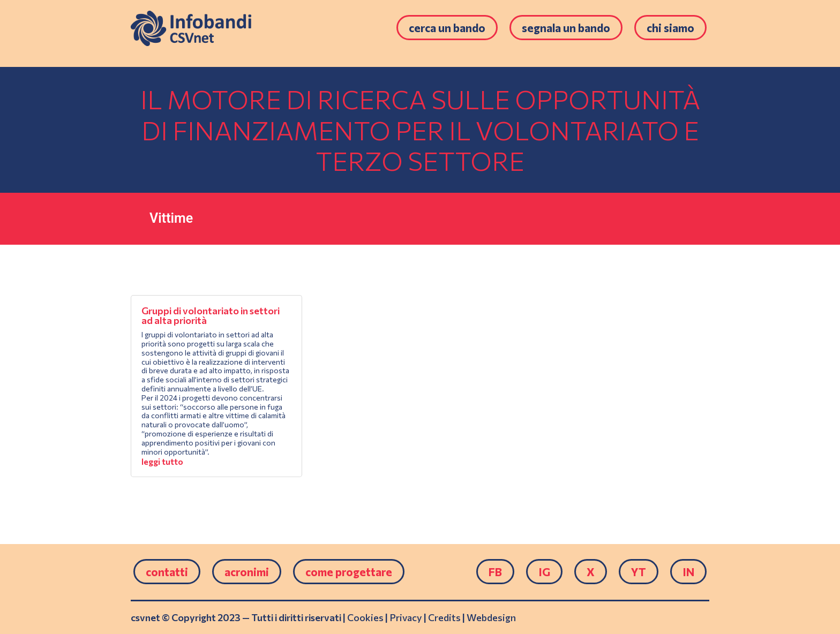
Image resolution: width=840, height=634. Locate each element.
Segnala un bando (566, 28)
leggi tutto (162, 461)
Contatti (167, 572)
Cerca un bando (447, 28)
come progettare (349, 572)
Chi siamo (670, 28)
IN (688, 572)
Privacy (406, 617)
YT (639, 572)
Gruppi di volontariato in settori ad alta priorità (211, 315)
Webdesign (491, 617)
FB (495, 572)
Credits (444, 617)
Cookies (365, 617)
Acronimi (247, 572)
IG (544, 572)
